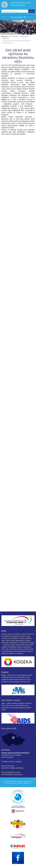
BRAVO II (6, 39)
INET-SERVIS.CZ (18, 783)
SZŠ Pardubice (13, 36)
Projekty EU (24, 36)
